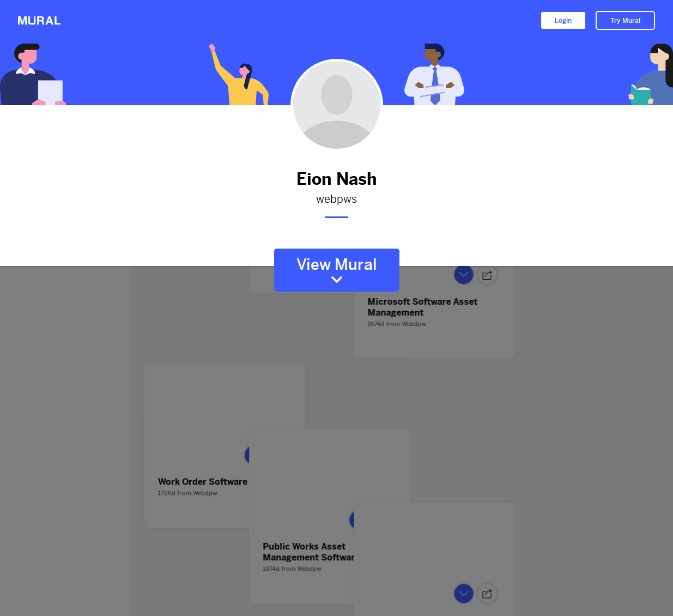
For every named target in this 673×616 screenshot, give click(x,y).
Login (563, 21)
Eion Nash (337, 179)
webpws (337, 200)
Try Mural (625, 21)
